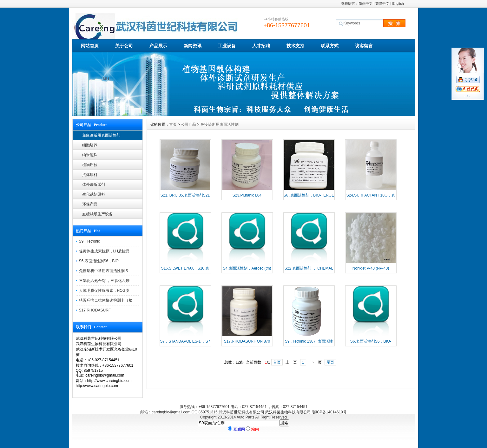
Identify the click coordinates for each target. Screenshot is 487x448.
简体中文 (365, 3)
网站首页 (90, 46)
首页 (173, 124)
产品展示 (158, 46)
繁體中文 (382, 3)
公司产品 (188, 124)
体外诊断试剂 (94, 184)
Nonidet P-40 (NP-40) (371, 268)
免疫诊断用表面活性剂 (101, 135)
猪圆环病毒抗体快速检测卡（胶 (106, 300)
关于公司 (124, 46)
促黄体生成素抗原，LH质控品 (104, 251)
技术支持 (295, 46)
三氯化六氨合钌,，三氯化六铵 (104, 281)
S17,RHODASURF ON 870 (247, 341)
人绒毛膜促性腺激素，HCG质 (104, 291)
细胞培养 (90, 145)
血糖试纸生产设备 (97, 214)
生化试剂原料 (94, 194)
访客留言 (364, 46)
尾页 (330, 362)
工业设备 (227, 46)
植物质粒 (90, 165)
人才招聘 (261, 46)
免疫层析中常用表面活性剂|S (104, 271)
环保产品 (90, 204)
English (398, 3)
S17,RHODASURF (95, 310)
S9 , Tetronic (89, 241)
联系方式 (330, 46)
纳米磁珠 (90, 155)
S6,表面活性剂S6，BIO (99, 261)
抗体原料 (90, 175)
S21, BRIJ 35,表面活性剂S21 (185, 195)
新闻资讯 (193, 46)
